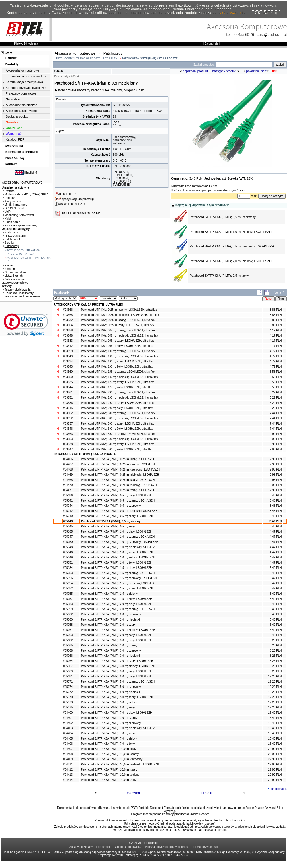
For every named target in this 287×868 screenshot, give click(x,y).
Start (8, 53)
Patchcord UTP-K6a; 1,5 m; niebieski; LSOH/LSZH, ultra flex (119, 377)
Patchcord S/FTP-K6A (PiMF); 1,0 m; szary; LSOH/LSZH (117, 552)
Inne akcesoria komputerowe (21, 296)
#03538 (68, 444)
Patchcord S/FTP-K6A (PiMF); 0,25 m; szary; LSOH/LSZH (118, 480)
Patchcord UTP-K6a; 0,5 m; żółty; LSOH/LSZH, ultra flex (117, 346)
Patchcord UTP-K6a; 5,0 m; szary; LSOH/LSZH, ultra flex (117, 444)
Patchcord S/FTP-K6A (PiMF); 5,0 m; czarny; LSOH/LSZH (118, 682)
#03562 (68, 413)
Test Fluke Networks (76, 213)
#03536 (68, 403)
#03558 (68, 330)
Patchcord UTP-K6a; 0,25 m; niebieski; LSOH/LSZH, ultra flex (120, 315)
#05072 (68, 692)
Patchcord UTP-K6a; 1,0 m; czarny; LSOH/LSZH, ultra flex (118, 351)
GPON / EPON (13, 208)
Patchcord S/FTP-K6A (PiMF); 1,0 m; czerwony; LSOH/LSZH (120, 542)
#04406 (68, 744)
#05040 (68, 516)
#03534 (68, 361)
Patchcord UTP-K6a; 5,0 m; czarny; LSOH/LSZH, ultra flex (118, 434)
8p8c (116, 137)
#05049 (68, 557)
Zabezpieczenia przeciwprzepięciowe (15, 281)
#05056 (68, 578)
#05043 (68, 521)
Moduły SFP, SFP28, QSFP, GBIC (25, 194)
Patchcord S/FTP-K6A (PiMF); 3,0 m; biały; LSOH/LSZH (117, 640)
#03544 (68, 387)
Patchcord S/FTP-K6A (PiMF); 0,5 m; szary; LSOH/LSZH (117, 516)
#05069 (68, 671)
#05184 (68, 568)
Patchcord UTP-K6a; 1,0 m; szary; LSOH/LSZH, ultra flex (117, 361)
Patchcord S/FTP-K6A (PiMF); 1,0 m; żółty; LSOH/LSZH (117, 563)
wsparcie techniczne (72, 204)
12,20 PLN (275, 676)
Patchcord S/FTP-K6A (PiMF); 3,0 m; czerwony (111, 651)
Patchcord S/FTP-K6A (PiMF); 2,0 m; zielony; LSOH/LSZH (231, 261)
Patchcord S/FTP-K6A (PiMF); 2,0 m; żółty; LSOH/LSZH (117, 635)
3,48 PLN (276, 495)
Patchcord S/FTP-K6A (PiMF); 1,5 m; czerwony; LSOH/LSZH (120, 578)
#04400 (68, 713)
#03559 (68, 351)
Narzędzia (13, 99)
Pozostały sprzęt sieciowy (20, 225)
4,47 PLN (276, 532)
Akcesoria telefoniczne (22, 105)
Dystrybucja (14, 146)
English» (31, 173)
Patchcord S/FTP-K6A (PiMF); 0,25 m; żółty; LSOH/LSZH (117, 490)
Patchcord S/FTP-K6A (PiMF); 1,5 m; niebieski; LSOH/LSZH (119, 583)
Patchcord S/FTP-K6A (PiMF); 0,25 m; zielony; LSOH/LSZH (119, 485)
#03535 (68, 382)
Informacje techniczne (22, 152)
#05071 (68, 682)
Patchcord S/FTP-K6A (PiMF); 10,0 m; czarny (110, 754)
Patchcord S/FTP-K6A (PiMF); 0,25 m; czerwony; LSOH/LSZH (121, 469)
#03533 (68, 341)
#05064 (68, 661)
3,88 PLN (276, 310)
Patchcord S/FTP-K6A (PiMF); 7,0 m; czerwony (111, 723)
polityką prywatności (230, 13)
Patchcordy (11, 246)
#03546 (68, 429)
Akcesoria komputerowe (23, 70)
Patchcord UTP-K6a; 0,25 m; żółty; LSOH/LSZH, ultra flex (118, 325)
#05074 (68, 687)
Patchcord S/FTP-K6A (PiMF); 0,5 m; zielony (111, 521)
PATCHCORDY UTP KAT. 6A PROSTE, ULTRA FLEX (87, 58)
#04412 (68, 770)
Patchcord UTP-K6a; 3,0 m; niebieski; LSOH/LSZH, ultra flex (119, 418)
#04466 (68, 459)
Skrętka (134, 793)
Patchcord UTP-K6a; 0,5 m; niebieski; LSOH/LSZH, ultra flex (119, 336)
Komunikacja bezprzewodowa (27, 76)
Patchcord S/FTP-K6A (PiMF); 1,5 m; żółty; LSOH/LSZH (117, 599)
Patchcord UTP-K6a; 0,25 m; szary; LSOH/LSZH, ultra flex (118, 320)
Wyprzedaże (14, 134)
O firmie (11, 58)
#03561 (68, 392)
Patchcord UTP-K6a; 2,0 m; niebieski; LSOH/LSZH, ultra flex (119, 398)
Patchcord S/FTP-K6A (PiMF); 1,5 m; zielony (109, 594)
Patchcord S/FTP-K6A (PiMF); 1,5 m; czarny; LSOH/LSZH (118, 573)
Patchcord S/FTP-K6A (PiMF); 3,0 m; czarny (109, 645)
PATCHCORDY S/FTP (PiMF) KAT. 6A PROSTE (150, 58)
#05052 (68, 588)
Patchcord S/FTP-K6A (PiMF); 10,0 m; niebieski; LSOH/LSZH (120, 764)
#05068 (68, 651)
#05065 (68, 645)
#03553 (68, 439)
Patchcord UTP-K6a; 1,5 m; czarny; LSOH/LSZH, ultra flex (118, 372)
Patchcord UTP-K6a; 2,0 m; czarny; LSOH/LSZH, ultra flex (118, 392)
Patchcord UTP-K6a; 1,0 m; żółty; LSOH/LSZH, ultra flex (117, 367)
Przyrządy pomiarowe (21, 93)
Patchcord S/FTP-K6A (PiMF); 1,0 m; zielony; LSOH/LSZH (231, 232)
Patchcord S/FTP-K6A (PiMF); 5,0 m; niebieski (110, 692)
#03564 (68, 325)
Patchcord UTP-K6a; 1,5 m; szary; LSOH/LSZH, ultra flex (117, 382)
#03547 (68, 449)
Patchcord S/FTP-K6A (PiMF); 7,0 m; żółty (108, 744)
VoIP (7, 212)
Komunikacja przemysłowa (24, 82)
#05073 (68, 702)
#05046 (68, 552)
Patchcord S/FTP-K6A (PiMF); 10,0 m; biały (109, 749)
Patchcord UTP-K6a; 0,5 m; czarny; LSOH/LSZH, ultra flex (118, 330)
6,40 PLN (276, 604)
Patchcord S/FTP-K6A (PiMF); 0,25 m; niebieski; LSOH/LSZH (120, 475)
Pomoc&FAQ (14, 158)
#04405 (68, 739)
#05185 (68, 532)
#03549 (68, 356)
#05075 (68, 707)
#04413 (68, 775)
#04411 (68, 764)
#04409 (68, 759)
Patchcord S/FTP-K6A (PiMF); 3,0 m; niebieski (110, 656)
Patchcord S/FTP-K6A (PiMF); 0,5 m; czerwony (223, 217)
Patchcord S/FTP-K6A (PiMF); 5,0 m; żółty (108, 707)
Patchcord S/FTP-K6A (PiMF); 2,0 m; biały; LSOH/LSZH (117, 604)
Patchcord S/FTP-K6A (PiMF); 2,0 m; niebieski (110, 620)
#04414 (68, 780)
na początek (279, 789)
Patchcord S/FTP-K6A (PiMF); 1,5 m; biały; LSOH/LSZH (117, 568)
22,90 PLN (275, 749)
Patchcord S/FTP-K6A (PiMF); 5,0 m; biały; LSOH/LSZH (117, 676)
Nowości (12, 122)
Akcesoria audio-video (21, 111)
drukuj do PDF (68, 194)
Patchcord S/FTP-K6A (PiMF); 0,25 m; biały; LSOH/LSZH (117, 459)
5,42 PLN (276, 568)
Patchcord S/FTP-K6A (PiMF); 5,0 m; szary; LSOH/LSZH (117, 697)
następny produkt (224, 71)
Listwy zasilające (14, 236)
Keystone (10, 269)
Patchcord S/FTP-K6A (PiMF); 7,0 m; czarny (109, 718)
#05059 (68, 609)
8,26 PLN (276, 640)
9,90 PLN (276, 434)
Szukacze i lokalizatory (18, 293)
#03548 (68, 336)
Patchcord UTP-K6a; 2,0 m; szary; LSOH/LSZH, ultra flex (117, 403)
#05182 (68, 640)
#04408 (68, 754)
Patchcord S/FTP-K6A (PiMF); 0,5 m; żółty (219, 276)
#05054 (68, 583)
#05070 (68, 697)
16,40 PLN (275, 713)
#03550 (68, 377)
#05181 (68, 676)
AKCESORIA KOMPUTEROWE (22, 183)
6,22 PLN (276, 392)
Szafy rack (10, 232)
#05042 (68, 511)
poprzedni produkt (195, 71)
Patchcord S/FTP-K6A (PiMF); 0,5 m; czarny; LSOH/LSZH (118, 501)
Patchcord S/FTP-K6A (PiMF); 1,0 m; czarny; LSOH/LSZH (118, 537)
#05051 (68, 563)
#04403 (68, 728)
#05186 (68, 495)
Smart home (11, 222)
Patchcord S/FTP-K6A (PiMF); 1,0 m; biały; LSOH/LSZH (117, 532)
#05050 (68, 542)
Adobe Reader (200, 814)
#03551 (68, 398)
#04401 (68, 718)
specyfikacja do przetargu (78, 199)
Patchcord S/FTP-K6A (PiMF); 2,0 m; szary (108, 625)
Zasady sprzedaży (81, 847)
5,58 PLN (276, 372)
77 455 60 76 (244, 34)
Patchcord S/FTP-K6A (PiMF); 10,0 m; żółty (109, 780)
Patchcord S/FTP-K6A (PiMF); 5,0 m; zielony (109, 702)
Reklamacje (104, 847)
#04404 (68, 733)
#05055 (68, 594)
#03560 (68, 372)
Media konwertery (15, 205)
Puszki (206, 793)
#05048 (68, 547)
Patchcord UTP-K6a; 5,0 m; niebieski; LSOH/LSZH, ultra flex (119, 439)
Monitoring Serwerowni (18, 215)
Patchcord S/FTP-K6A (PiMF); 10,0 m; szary (109, 770)
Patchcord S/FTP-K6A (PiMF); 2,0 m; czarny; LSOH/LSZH (118, 609)
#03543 (68, 367)
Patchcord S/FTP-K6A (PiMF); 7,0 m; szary (108, 733)
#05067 (68, 666)
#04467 (68, 464)
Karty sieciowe (13, 201)
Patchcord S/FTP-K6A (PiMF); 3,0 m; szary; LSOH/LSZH (117, 661)
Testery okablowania (17, 290)
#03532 (68, 320)
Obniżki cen (14, 128)
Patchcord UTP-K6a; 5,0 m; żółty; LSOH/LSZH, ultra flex (117, 449)
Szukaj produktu (17, 116)
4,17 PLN (276, 330)
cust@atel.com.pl (272, 34)
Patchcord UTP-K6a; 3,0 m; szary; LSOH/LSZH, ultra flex (117, 424)
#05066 (68, 656)
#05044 (68, 506)
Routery (9, 198)
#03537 (68, 424)
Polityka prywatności (205, 847)
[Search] (244, 65)
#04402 (68, 723)
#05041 (68, 501)
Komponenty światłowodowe (26, 88)
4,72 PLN (276, 351)
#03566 (68, 310)
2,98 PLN (276, 459)
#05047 (68, 537)
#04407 (68, 749)
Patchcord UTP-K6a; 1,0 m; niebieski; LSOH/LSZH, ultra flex (119, 356)
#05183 (68, 604)
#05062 (68, 614)
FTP (118, 105)
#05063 (68, 635)
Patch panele (12, 239)
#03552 (68, 418)
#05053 (68, 573)
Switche (9, 191)
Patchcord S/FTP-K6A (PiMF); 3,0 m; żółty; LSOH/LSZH (117, 671)
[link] (26, 325)
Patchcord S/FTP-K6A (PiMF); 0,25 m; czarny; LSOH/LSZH (119, 464)
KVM (7, 219)
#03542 (68, 346)
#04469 (68, 475)
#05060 (68, 620)
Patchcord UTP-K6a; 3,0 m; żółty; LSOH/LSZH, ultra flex (117, 429)
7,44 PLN (276, 413)
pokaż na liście (257, 71)
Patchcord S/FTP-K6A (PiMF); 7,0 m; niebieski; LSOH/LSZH (119, 728)
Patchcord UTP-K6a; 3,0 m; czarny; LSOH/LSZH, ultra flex (118, 413)
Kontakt (11, 164)
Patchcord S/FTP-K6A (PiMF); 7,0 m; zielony (109, 739)
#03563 (68, 434)
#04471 (68, 490)
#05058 (68, 625)
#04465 (68, 480)
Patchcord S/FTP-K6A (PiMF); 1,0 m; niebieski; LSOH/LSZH (119, 547)
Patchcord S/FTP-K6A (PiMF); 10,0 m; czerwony (112, 759)
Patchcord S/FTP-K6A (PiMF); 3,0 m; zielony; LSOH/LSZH (118, 666)
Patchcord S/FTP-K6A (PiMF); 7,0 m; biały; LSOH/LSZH (117, 713)
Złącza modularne (15, 272)
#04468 (68, 469)
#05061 (68, 630)
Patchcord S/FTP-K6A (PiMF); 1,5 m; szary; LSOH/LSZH (117, 588)
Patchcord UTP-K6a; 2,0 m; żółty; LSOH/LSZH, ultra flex (117, 408)
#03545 (68, 408)
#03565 (68, 315)
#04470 (68, 485)
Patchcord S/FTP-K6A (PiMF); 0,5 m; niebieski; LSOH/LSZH (232, 246)
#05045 (68, 526)
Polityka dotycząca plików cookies (166, 847)
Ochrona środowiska (128, 847)
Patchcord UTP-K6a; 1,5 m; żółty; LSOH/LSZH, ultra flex (117, 387)
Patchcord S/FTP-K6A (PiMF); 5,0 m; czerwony (111, 687)
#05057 (68, 599)
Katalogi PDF (15, 139)
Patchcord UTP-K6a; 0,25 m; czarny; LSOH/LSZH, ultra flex (119, 310)
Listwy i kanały (13, 276)
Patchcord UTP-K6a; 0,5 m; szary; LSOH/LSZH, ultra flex (117, 341)
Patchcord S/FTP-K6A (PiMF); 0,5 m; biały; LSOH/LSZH (117, 495)
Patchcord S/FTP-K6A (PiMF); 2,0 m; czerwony (111, 614)
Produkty (12, 64)
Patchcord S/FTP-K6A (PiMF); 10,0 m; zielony (110, 775)
